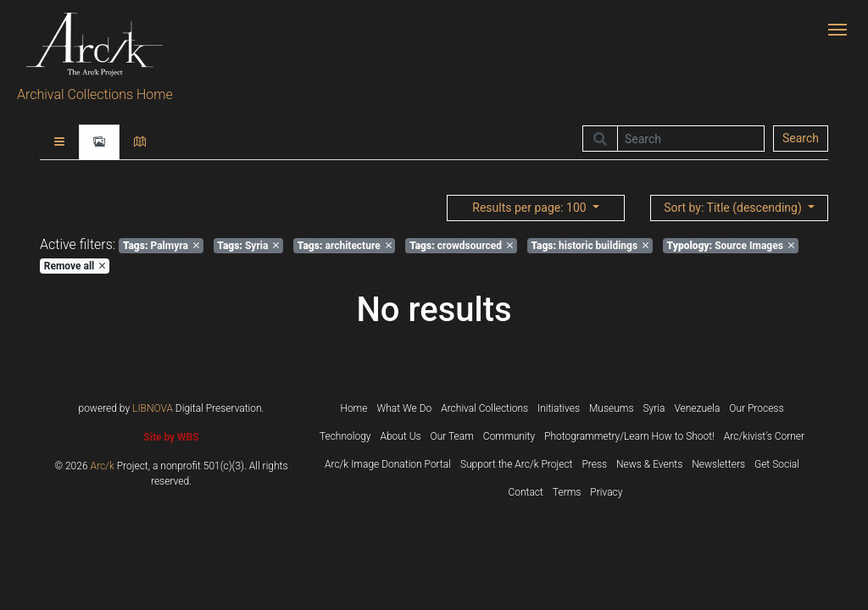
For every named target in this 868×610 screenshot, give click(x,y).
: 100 (531, 208)
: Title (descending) (734, 208)
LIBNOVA (153, 408)
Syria (248, 246)
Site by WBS (171, 437)
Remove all (75, 266)
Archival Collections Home (95, 94)
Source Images (731, 246)
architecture (345, 246)
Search (801, 138)
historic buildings (590, 246)
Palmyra (161, 246)
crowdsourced (461, 246)
